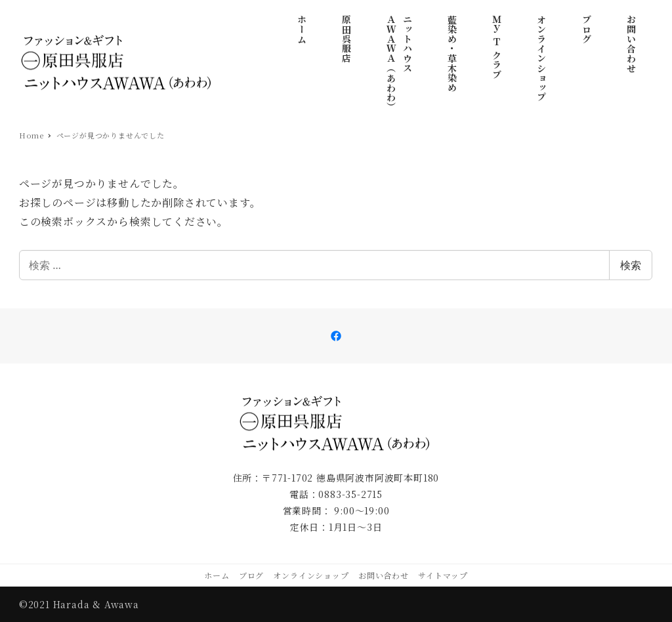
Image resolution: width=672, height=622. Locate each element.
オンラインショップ (311, 575)
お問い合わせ (384, 575)
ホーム (217, 575)
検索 (631, 265)
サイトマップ (443, 575)
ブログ (251, 575)
